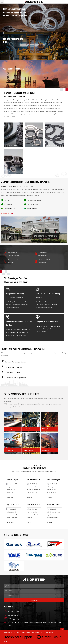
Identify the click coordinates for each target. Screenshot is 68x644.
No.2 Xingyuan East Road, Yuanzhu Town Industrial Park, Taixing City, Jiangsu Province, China (33, 624)
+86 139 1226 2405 (11, 615)
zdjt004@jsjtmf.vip (12, 619)
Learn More (7, 214)
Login (6, 641)
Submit (34, 601)
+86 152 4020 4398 (12, 611)
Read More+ (10, 497)
